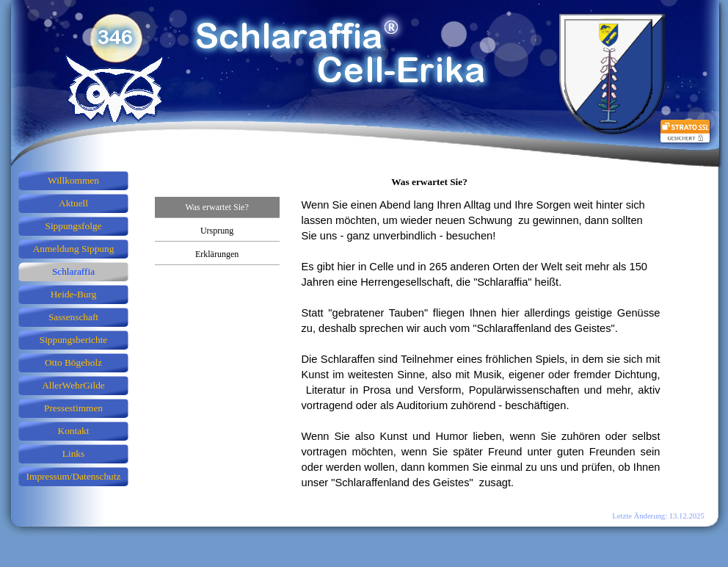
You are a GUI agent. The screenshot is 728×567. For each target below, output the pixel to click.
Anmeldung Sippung (74, 249)
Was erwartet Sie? (216, 207)
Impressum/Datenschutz (74, 476)
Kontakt (74, 431)
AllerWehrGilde (73, 385)
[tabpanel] (481, 352)
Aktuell (73, 203)
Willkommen (73, 180)
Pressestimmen (73, 408)
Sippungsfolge (73, 226)
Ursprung (217, 231)
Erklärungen (217, 254)
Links (73, 454)
